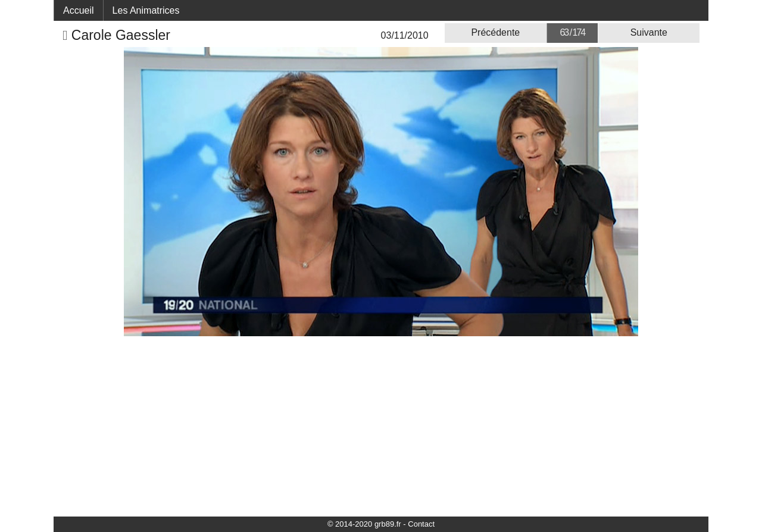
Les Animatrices (146, 10)
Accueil (79, 10)
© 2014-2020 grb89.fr (364, 524)
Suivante (649, 32)
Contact (421, 524)
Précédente (495, 32)
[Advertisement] (381, 425)
